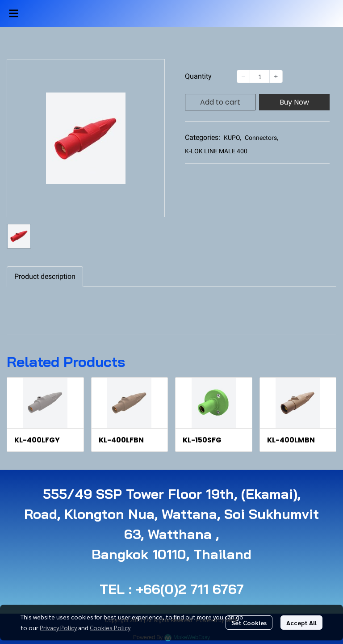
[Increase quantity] (276, 76)
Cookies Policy (110, 627)
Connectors (261, 138)
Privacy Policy (58, 627)
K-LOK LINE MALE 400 (216, 151)
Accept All (301, 623)
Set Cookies (249, 623)
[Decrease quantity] (243, 76)
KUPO (232, 138)
